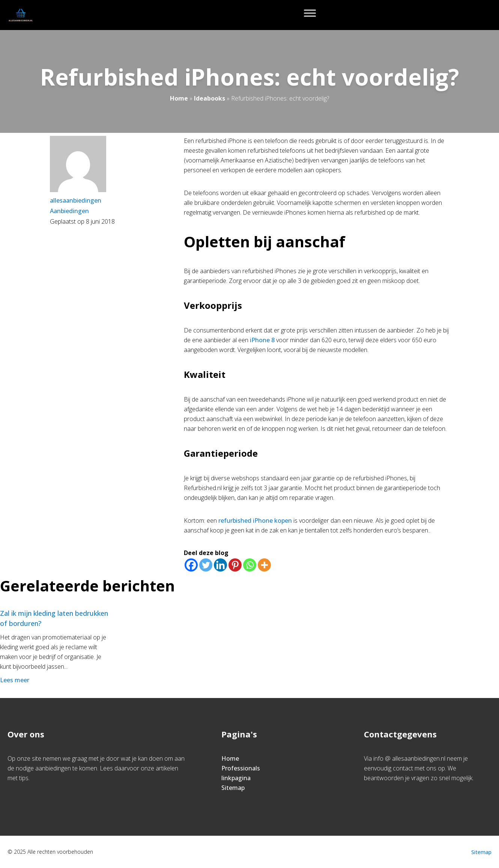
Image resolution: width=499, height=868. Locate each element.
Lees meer (15, 680)
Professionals (241, 768)
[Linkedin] (220, 565)
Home (179, 98)
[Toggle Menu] (310, 13)
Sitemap (233, 788)
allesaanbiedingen (76, 200)
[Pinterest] (235, 565)
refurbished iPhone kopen (255, 520)
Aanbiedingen (69, 211)
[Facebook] (191, 565)
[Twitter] (206, 565)
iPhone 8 (262, 340)
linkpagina (236, 778)
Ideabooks (210, 98)
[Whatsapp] (250, 565)
